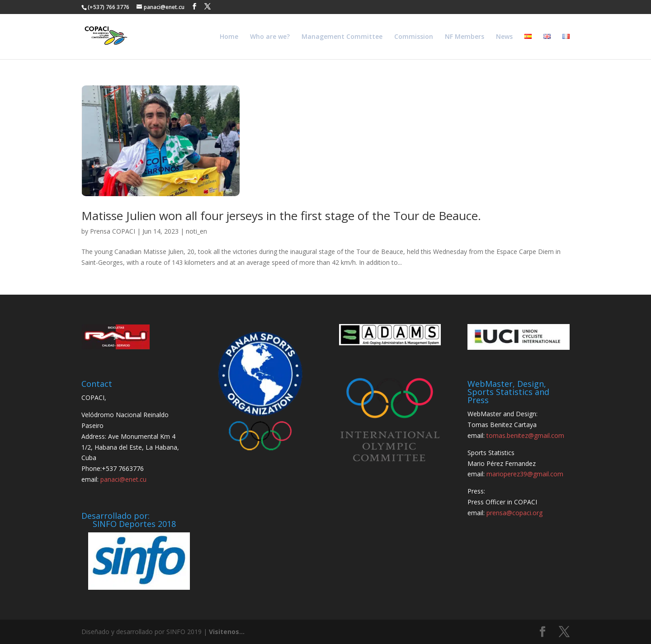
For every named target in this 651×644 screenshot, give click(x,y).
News (504, 37)
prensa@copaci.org (514, 513)
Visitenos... (227, 632)
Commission (414, 37)
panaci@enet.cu (123, 479)
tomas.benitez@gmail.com (525, 435)
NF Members (465, 37)
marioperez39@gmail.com (525, 474)
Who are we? (270, 37)
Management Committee (342, 37)
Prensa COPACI (113, 231)
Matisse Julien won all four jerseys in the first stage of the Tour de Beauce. (281, 216)
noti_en (196, 231)
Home (229, 37)
